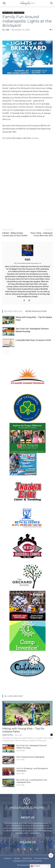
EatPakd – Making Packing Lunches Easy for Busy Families (15, 234)
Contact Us (8, 858)
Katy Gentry (8, 735)
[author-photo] (27, 256)
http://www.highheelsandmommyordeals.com (28, 263)
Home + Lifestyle (8, 13)
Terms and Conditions (42, 858)
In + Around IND (19, 13)
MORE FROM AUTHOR (36, 311)
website (35, 138)
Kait (7, 30)
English (35, 866)
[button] (4, 3)
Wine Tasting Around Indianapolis (30, 757)
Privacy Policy (27, 858)
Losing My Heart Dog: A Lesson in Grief (33, 340)
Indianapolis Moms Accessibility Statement (27, 861)
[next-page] (8, 352)
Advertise (17, 858)
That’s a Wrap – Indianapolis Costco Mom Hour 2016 (41, 234)
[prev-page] (4, 352)
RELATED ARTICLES (13, 311)
